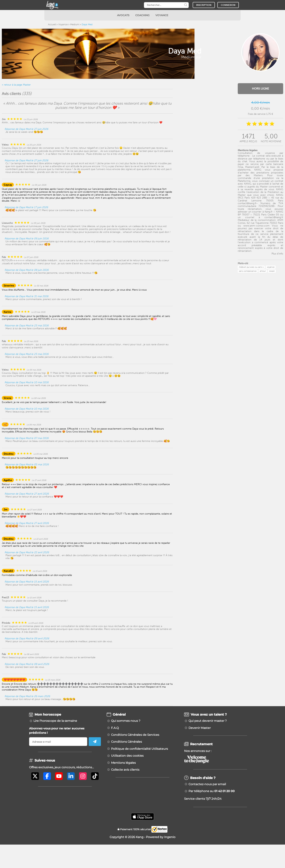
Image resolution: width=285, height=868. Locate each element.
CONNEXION (228, 5)
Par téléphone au (212, 791)
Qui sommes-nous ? (126, 721)
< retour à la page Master (16, 85)
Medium (75, 24)
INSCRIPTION (204, 5)
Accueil (52, 24)
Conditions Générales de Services (135, 735)
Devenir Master (200, 728)
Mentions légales (123, 763)
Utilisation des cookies (127, 756)
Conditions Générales (127, 742)
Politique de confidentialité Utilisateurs (140, 749)
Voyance (63, 24)
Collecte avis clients (125, 770)
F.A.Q (115, 728)
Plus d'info (277, 254)
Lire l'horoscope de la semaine (55, 721)
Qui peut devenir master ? (208, 721)
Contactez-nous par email (207, 784)
